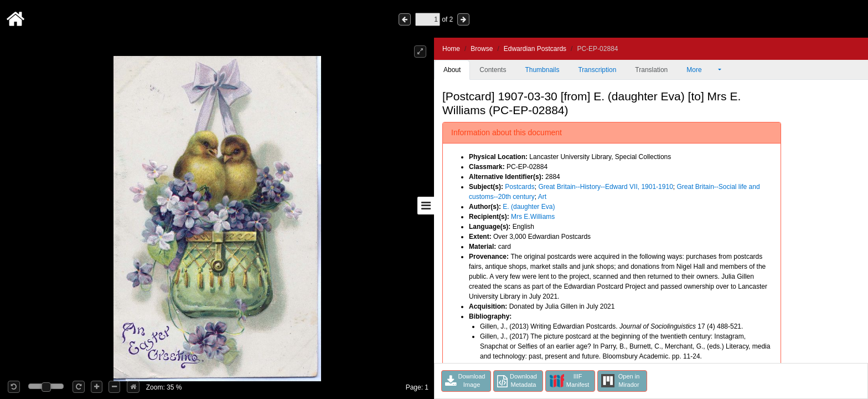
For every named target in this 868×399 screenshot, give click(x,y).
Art (542, 197)
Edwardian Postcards (535, 49)
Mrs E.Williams (533, 217)
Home (451, 49)
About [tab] (452, 70)
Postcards (520, 187)
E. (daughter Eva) (529, 207)
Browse (482, 49)
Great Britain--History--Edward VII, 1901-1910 (605, 187)
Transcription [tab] (597, 70)
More (701, 70)
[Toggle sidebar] (426, 206)
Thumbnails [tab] (542, 70)
